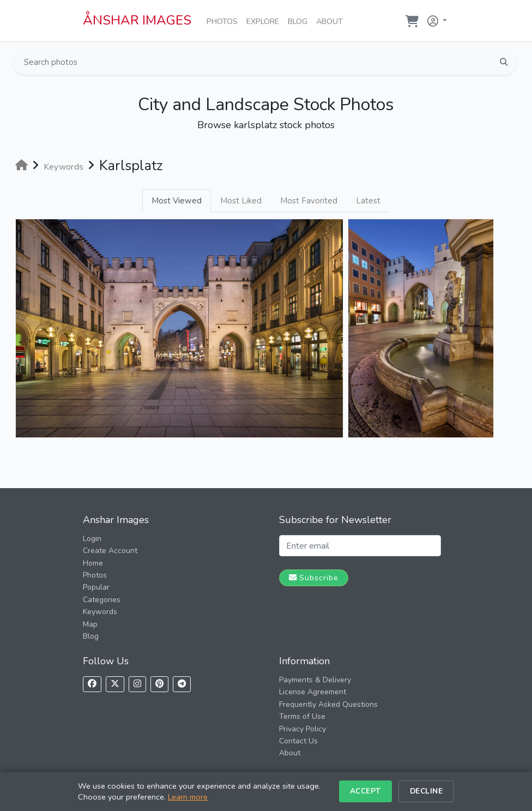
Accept (365, 791)
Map (90, 624)
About (332, 21)
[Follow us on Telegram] (182, 684)
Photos (224, 21)
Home (93, 563)
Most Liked (241, 201)
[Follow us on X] (115, 684)
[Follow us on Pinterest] (159, 684)
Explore (265, 21)
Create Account (110, 551)
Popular (96, 587)
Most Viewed (177, 201)
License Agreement (313, 692)
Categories (102, 600)
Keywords (100, 612)
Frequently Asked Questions (328, 704)
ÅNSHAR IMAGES (137, 20)
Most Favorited (309, 201)
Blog (300, 21)
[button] (435, 19)
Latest (368, 201)
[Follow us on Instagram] (137, 684)
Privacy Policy (303, 729)
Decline (427, 791)
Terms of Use (302, 716)
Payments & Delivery (315, 680)
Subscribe (314, 578)
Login (92, 539)
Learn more (188, 797)
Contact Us (298, 741)
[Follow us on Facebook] (92, 684)
